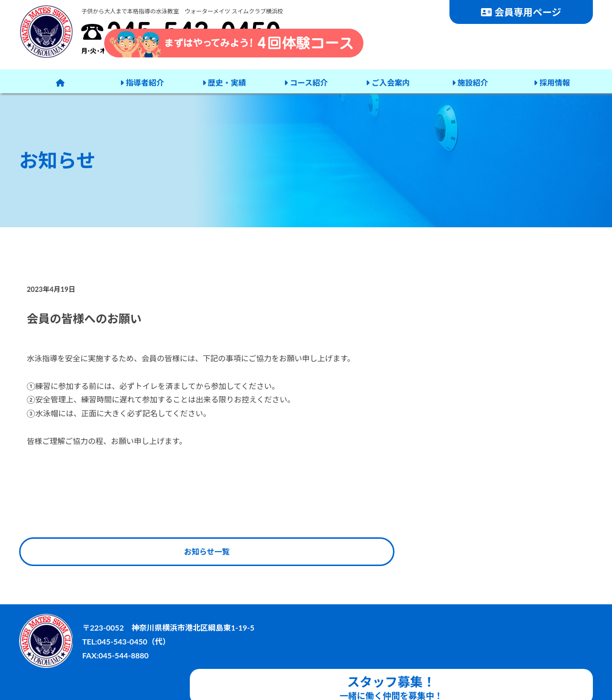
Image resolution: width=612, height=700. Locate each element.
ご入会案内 (387, 81)
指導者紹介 (142, 81)
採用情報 (551, 81)
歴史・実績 (224, 81)
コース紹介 (305, 81)
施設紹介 (469, 81)
